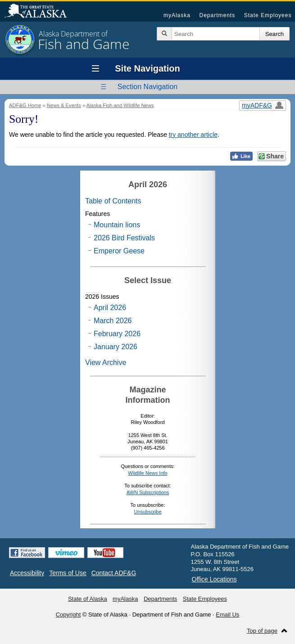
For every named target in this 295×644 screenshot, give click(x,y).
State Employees (268, 15)
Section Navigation (147, 87)
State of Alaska (40, 12)
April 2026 (110, 308)
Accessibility (27, 573)
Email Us (227, 615)
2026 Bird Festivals (124, 238)
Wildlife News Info (147, 473)
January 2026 (116, 347)
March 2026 (113, 321)
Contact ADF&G (114, 573)
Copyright (68, 615)
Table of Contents (113, 201)
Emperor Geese (119, 251)
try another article (193, 135)
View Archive (106, 363)
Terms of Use (68, 573)
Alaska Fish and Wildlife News (120, 105)
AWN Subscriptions (148, 492)
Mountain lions (117, 225)
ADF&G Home (25, 105)
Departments (217, 15)
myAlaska (177, 15)
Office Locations (214, 579)
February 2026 (117, 334)
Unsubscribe (147, 512)
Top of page (262, 631)
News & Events (64, 105)
